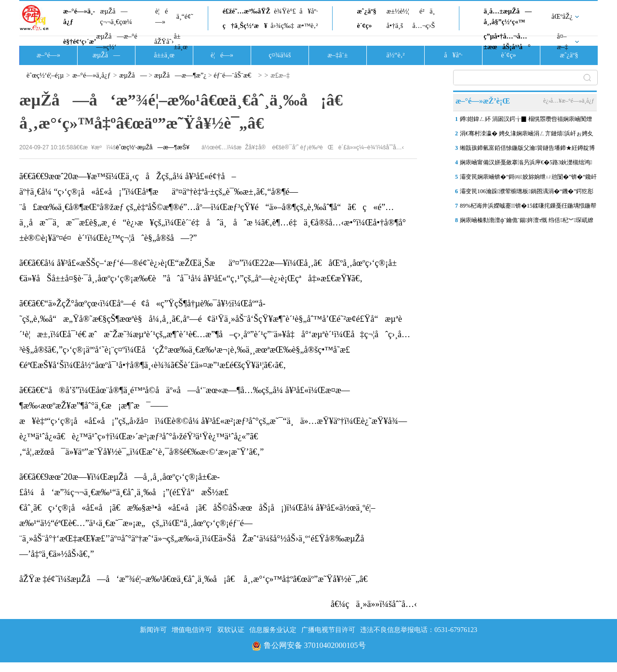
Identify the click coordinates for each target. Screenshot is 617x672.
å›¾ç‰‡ (282, 26)
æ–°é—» (48, 55)
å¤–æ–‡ (562, 42)
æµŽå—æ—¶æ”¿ (181, 75)
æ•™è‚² (307, 26)
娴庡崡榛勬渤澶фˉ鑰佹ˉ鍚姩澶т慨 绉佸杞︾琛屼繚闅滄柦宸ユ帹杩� (527, 222)
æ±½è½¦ (398, 11)
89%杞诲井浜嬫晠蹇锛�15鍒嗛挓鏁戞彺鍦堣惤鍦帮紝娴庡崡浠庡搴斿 (528, 208)
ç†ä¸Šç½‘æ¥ (245, 26)
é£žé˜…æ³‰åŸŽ (247, 11)
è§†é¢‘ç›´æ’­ (80, 42)
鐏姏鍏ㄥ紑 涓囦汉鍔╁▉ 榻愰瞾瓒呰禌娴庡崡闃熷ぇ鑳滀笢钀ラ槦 (526, 121)
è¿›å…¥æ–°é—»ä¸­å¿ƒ (569, 101)
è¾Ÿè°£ (285, 11)
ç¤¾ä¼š (280, 55)
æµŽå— (106, 55)
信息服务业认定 (273, 630)
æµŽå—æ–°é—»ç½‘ (116, 42)
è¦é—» (161, 17)
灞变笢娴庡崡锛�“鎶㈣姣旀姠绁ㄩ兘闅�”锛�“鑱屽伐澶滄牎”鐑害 (528, 179)
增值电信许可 (192, 630)
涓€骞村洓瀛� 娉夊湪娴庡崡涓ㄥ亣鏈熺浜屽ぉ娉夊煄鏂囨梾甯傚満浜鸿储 (527, 135)
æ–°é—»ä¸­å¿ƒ (79, 17)
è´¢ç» (367, 26)
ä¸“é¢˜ (185, 17)
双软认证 (231, 630)
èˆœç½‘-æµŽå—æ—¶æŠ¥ (153, 147)
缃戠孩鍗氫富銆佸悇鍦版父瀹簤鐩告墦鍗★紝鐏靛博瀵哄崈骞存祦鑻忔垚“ (527, 150)
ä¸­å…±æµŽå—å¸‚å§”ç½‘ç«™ (508, 17)
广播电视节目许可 (328, 630)
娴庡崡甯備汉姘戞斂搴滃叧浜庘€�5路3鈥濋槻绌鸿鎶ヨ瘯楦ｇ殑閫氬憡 (526, 164)
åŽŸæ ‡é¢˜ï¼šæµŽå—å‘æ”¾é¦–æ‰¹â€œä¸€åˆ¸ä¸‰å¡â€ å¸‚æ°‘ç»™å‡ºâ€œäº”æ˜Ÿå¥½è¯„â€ (197, 579)
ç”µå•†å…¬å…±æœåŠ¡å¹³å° (507, 42)
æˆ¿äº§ (366, 11)
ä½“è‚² (395, 55)
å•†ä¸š (395, 26)
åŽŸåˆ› (164, 42)
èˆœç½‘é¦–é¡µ (45, 75)
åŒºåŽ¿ (562, 17)
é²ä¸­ (427, 11)
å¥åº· (308, 11)
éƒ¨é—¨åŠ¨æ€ (235, 75)
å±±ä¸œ (181, 42)
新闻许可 (153, 630)
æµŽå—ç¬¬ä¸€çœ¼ (116, 17)
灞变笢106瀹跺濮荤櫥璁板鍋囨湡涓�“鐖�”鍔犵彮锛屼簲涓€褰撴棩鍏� (527, 193)
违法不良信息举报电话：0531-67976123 (419, 630)
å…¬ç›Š (423, 26)
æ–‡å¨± (338, 55)
